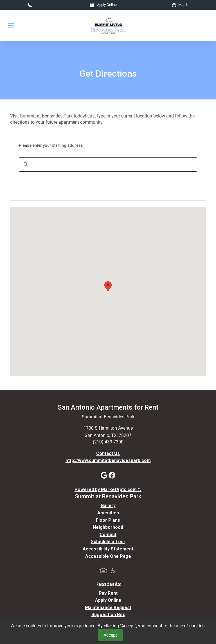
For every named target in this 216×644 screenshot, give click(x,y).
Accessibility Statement (108, 549)
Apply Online (103, 5)
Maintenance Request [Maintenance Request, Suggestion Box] (108, 608)
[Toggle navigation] (11, 26)
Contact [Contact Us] (108, 535)
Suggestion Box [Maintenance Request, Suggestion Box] (108, 615)
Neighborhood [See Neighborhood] (108, 527)
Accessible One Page (108, 556)
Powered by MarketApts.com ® (108, 489)
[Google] (105, 475)
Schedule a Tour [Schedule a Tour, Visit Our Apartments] (108, 542)
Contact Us (108, 453)
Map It (180, 5)
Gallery (108, 506)
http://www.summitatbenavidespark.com (108, 460)
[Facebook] (112, 475)
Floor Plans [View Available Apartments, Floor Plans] (108, 520)
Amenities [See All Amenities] (108, 513)
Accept (110, 635)
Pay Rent (108, 593)
